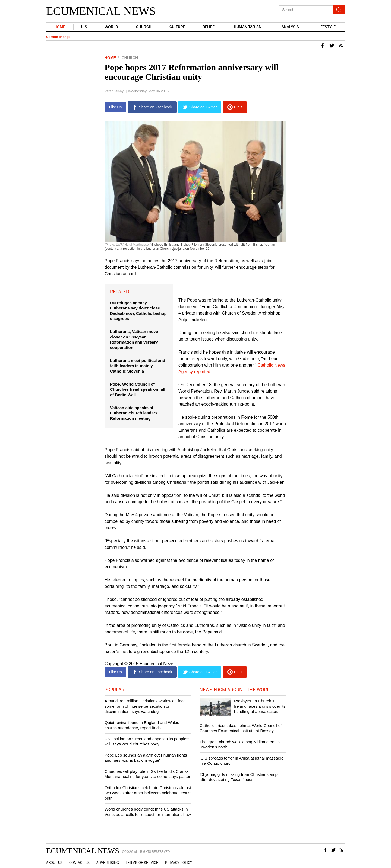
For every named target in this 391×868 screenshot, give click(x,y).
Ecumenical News (101, 11)
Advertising (108, 863)
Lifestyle (326, 27)
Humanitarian (247, 27)
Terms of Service (142, 863)
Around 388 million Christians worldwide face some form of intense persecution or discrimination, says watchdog (145, 706)
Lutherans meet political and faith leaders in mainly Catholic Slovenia (138, 366)
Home (60, 27)
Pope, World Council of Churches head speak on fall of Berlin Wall (138, 389)
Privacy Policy (179, 863)
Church (143, 27)
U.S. (84, 27)
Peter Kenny (114, 91)
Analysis (290, 27)
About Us (54, 863)
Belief (208, 27)
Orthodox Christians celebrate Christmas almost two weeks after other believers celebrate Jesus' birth (148, 793)
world (111, 27)
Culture (176, 27)
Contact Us (79, 863)
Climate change (58, 37)
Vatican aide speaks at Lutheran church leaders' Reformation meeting (134, 413)
